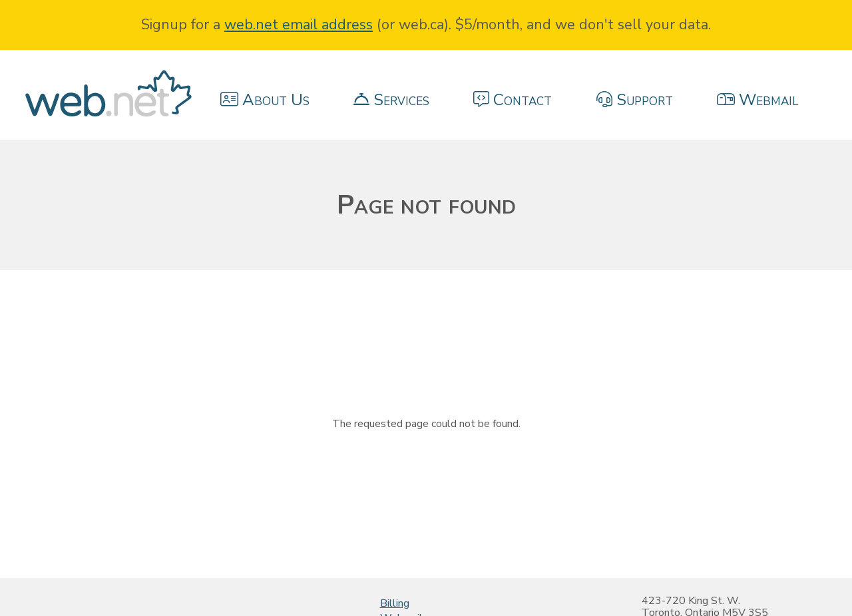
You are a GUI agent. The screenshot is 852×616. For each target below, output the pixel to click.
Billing (395, 603)
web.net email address (299, 25)
